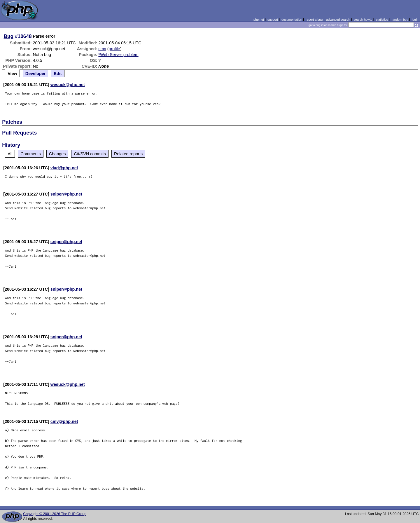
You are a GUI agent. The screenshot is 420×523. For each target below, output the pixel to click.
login (415, 20)
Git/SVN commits (90, 154)
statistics (382, 20)
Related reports (128, 154)
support (273, 20)
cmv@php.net (64, 421)
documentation (292, 20)
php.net (259, 20)
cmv (102, 49)
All (10, 154)
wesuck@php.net (68, 85)
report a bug (314, 20)
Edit (58, 74)
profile (114, 49)
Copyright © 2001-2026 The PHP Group (55, 514)
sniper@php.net (66, 194)
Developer (36, 74)
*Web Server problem (118, 55)
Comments (31, 154)
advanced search (338, 20)
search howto (363, 20)
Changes (57, 154)
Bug (9, 36)
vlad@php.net (64, 168)
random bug (400, 20)
